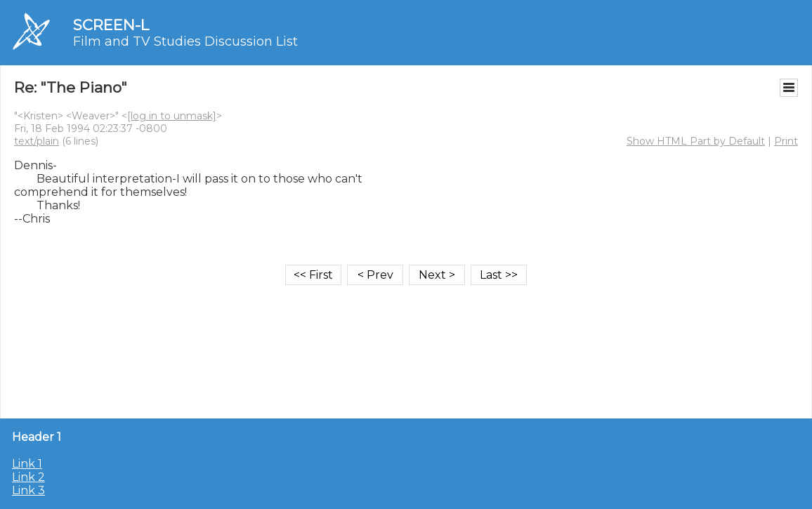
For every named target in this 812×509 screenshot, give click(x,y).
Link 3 (28, 490)
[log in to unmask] (172, 116)
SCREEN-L (111, 25)
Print (786, 141)
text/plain (37, 141)
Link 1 (27, 464)
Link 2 (28, 477)
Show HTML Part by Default (696, 141)
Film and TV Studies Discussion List (185, 41)
